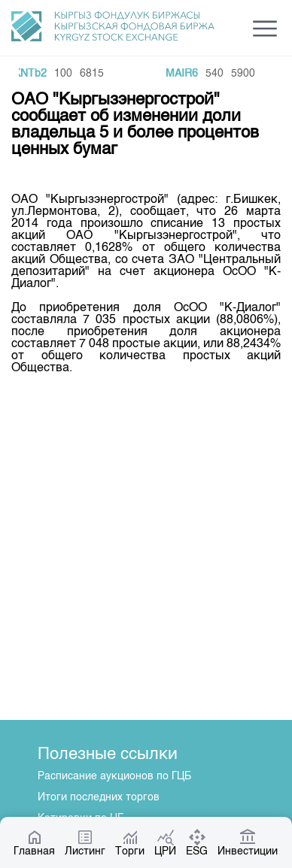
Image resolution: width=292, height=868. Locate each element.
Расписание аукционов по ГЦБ (114, 776)
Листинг (85, 842)
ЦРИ (165, 842)
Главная (34, 842)
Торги (130, 842)
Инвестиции (248, 842)
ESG (197, 842)
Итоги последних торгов (99, 797)
